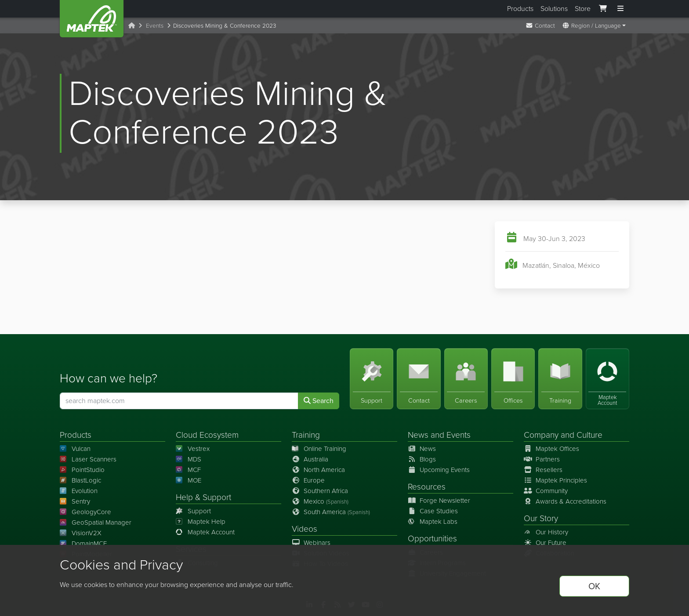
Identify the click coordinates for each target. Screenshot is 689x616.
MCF (188, 470)
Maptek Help (201, 522)
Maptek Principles (555, 480)
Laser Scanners (88, 459)
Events (155, 25)
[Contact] (419, 378)
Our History (546, 532)
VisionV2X (81, 533)
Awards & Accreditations (565, 501)
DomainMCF (83, 544)
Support (193, 511)
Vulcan (75, 449)
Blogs (422, 459)
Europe (308, 480)
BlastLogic (80, 480)
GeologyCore (85, 512)
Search (319, 401)
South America (331, 512)
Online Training (319, 449)
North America (318, 470)
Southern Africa (320, 491)
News (418, 435)
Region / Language (591, 25)
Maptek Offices (551, 449)
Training (306, 435)
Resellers (543, 470)
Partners (542, 459)
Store (583, 9)
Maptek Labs (433, 522)
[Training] (560, 378)
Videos (305, 529)
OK (594, 586)
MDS (189, 459)
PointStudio (82, 470)
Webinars (311, 543)
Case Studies (433, 511)
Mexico (320, 501)
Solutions (554, 9)
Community (546, 491)
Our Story (541, 518)
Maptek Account (205, 532)
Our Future (545, 543)
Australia (310, 459)
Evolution (79, 491)
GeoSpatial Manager (96, 522)
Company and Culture (563, 435)
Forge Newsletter (439, 501)
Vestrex (193, 449)
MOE (189, 480)
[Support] (372, 378)
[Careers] (466, 378)
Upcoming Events (439, 470)
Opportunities (432, 539)
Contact (540, 25)
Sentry (75, 501)
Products (520, 9)
